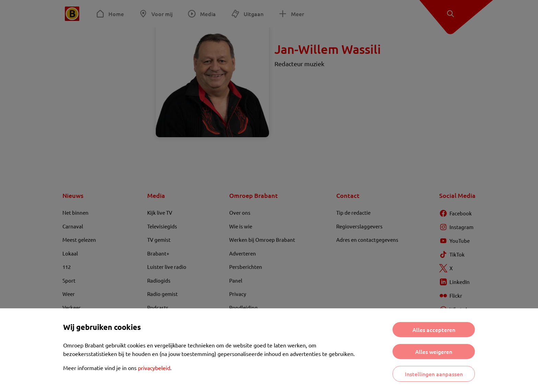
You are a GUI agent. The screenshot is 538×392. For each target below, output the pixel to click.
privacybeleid (154, 368)
